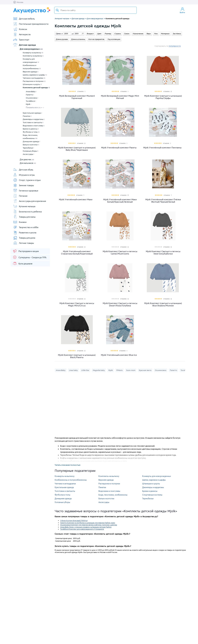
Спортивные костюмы (152, 495)
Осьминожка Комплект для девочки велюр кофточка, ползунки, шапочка (89, 525)
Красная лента (145, 370)
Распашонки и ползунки (34, 81)
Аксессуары (28, 154)
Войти (182, 10)
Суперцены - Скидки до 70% (29, 257)
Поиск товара (57, 10)
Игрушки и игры (24, 175)
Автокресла (22, 34)
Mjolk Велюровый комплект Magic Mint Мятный (120, 97)
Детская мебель (24, 19)
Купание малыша (24, 206)
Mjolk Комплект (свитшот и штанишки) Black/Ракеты (77, 356)
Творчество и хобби (26, 227)
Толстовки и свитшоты (33, 122)
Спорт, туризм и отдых (27, 180)
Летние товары (23, 243)
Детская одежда (24, 45)
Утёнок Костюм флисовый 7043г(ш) (74, 520)
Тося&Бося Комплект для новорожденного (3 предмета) (82, 529)
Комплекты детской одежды (36, 87)
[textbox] (95, 10)
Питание (20, 196)
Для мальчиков (28, 163)
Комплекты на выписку (33, 56)
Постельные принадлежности (31, 24)
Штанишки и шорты (32, 84)
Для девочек (27, 159)
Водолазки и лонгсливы (34, 126)
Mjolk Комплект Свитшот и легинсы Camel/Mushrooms (120, 253)
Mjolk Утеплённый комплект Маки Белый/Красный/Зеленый (120, 201)
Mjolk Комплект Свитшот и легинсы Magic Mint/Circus (77, 304)
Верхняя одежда (31, 72)
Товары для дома (24, 238)
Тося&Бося (31, 101)
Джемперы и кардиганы (34, 119)
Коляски (20, 29)
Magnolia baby (99, 370)
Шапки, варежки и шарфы (35, 75)
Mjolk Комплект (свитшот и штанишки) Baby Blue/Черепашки (77, 149)
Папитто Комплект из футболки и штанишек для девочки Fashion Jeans (88, 523)
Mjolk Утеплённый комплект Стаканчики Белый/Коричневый (77, 253)
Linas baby (73, 370)
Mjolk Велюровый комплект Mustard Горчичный (77, 97)
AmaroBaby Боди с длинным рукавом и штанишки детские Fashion (86, 527)
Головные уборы (31, 151)
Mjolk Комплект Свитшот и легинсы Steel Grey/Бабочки (163, 253)
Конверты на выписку (33, 53)
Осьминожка (32, 98)
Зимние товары (23, 185)
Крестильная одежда (32, 113)
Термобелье (28, 148)
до (72, 34)
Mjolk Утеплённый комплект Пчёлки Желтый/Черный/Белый (163, 201)
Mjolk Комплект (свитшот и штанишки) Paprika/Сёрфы (163, 97)
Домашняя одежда (31, 141)
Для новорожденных (31, 49)
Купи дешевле (23, 263)
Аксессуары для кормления (29, 201)
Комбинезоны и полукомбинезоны (32, 67)
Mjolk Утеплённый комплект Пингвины (162, 148)
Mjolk (29, 104)
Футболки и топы (31, 132)
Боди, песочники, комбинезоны (30, 137)
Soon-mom (131, 370)
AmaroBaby (31, 91)
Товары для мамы (24, 217)
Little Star (85, 370)
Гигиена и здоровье (26, 191)
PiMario (120, 370)
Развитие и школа (25, 233)
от (62, 34)
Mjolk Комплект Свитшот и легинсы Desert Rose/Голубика (120, 304)
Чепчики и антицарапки (34, 78)
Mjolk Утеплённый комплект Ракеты (119, 148)
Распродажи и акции (26, 251)
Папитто (30, 95)
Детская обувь (23, 170)
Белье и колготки (31, 145)
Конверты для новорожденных (31, 61)
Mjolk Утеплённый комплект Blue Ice (119, 355)
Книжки (20, 222)
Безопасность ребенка (27, 212)
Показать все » (34, 107)
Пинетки (27, 116)
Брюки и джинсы (31, 129)
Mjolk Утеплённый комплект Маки (76, 199)
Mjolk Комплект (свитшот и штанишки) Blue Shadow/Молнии (163, 304)
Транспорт (21, 40)
